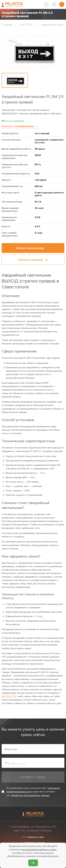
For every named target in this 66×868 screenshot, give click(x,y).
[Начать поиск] (54, 4)
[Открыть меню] (62, 4)
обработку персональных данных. (30, 795)
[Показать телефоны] (46, 4)
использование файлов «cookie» (39, 849)
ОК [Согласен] (33, 863)
